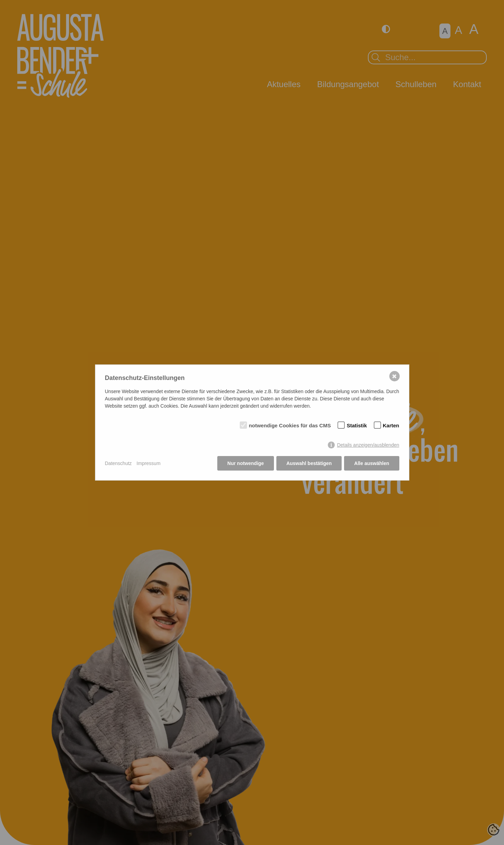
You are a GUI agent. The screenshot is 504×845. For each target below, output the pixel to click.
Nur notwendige (246, 463)
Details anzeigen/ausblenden (368, 445)
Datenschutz (118, 463)
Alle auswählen (372, 463)
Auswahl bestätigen (309, 463)
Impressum (148, 463)
